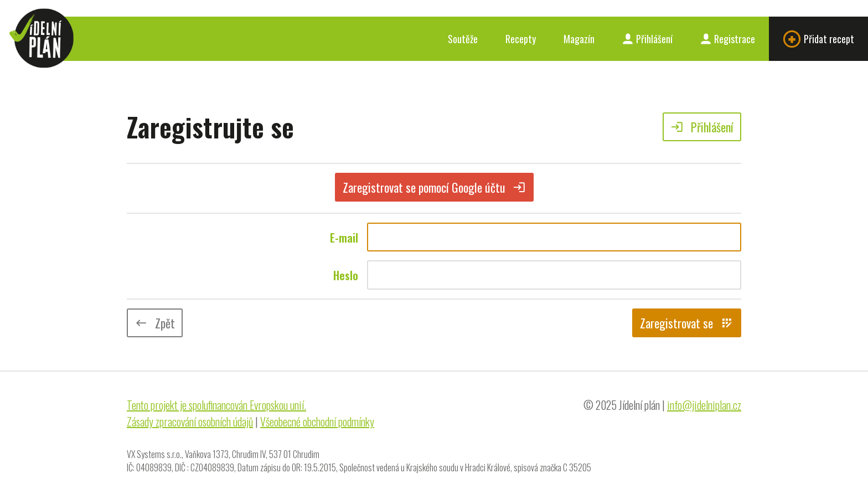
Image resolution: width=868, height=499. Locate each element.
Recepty (521, 39)
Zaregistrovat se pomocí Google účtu (434, 187)
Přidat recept (818, 39)
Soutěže (463, 39)
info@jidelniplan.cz (704, 405)
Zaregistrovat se (687, 323)
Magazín (579, 39)
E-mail (344, 238)
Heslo (346, 275)
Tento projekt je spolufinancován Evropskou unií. (216, 405)
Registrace (728, 39)
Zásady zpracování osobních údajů (190, 421)
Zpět (155, 323)
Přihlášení (647, 39)
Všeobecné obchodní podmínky (317, 421)
